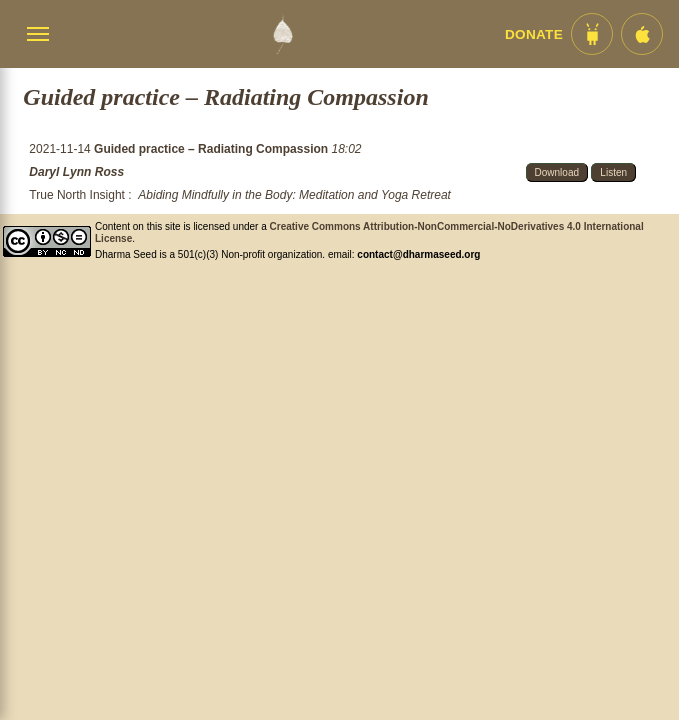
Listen (613, 172)
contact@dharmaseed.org (418, 254)
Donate (534, 34)
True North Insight (77, 195)
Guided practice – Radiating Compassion (212, 149)
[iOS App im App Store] (642, 34)
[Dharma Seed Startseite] (282, 34)
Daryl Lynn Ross (76, 172)
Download (557, 172)
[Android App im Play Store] (592, 34)
